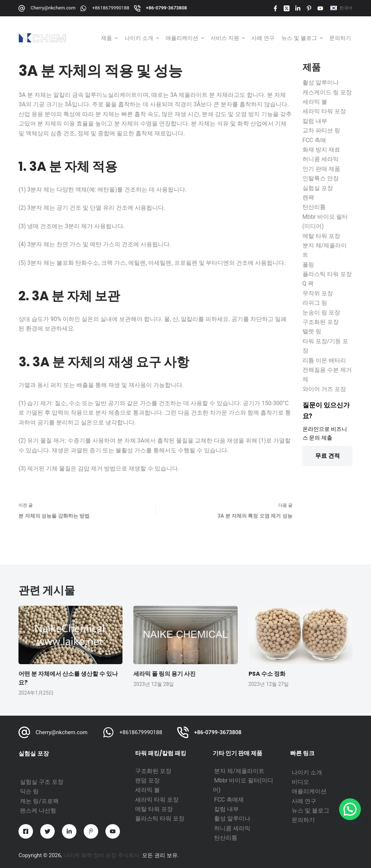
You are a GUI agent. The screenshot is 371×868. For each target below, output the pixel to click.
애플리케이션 (309, 791)
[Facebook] (275, 8)
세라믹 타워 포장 (157, 800)
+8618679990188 (111, 8)
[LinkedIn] (298, 8)
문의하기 (303, 820)
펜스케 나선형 (38, 811)
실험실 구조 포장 (42, 782)
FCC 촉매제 (229, 800)
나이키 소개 (307, 772)
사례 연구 (304, 801)
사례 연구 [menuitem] (263, 38)
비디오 (300, 782)
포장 (154, 780)
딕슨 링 (29, 791)
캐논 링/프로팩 (39, 801)
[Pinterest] (309, 8)
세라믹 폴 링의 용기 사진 (164, 674)
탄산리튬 (226, 838)
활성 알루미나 (232, 818)
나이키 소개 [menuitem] (143, 38)
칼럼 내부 (226, 809)
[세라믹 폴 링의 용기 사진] (185, 635)
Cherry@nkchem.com (53, 8)
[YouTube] (320, 8)
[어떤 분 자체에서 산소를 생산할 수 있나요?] (70, 635)
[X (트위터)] (287, 8)
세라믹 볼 (147, 790)
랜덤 (142, 780)
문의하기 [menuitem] (340, 38)
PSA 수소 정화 (267, 674)
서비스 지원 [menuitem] (228, 38)
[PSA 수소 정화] (301, 635)
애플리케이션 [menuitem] (185, 38)
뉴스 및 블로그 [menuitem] (303, 38)
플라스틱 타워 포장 (160, 818)
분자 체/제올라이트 (239, 771)
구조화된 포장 (153, 771)
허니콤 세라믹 (232, 828)
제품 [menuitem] (110, 38)
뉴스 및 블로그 (310, 811)
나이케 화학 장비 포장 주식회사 (101, 855)
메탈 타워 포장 (154, 809)
